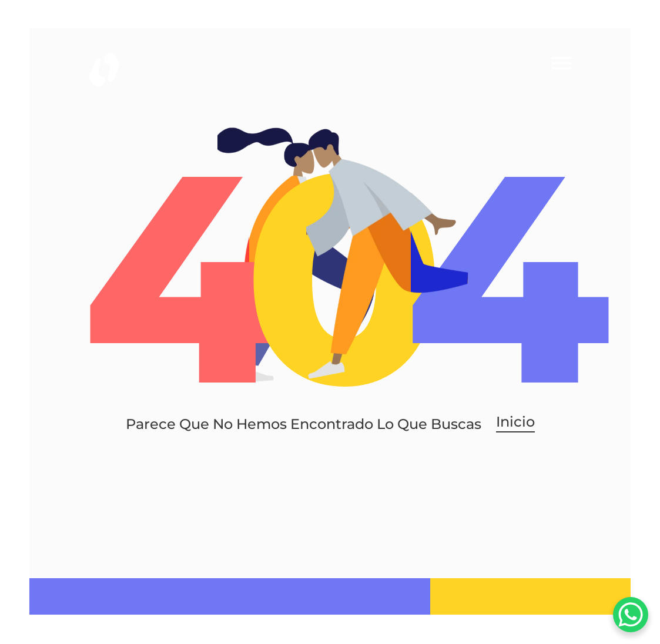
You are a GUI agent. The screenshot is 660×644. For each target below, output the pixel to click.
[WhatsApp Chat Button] (631, 615)
